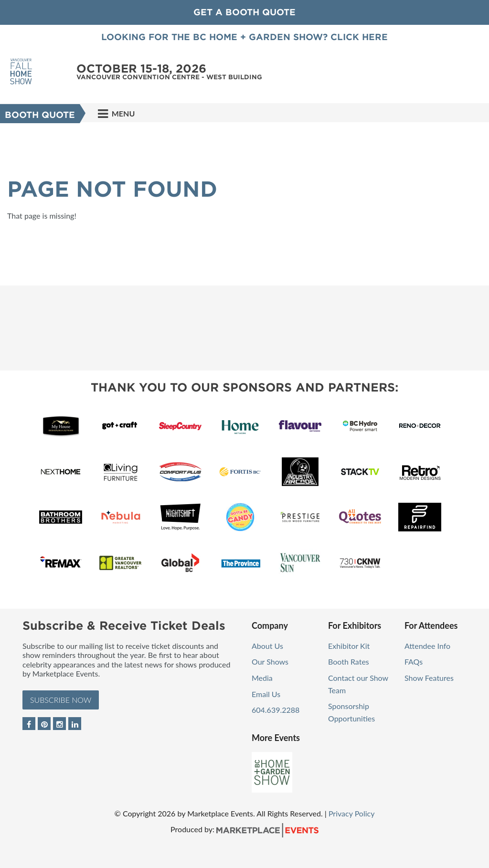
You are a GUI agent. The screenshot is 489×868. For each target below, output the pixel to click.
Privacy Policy (352, 813)
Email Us (266, 694)
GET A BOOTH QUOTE (244, 12)
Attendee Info (427, 646)
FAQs (414, 662)
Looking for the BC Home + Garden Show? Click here (244, 37)
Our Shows (270, 662)
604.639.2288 (276, 710)
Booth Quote (40, 115)
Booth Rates (349, 662)
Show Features (429, 678)
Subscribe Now (61, 700)
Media (262, 678)
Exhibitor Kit (349, 646)
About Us (267, 646)
